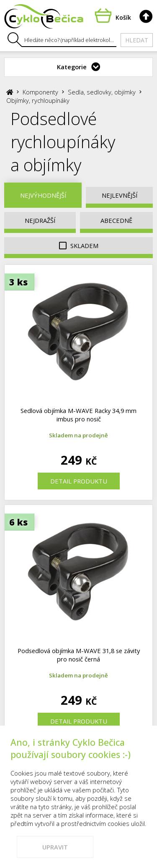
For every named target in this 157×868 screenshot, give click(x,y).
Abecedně (116, 220)
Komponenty (40, 92)
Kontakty (78, 764)
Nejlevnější (120, 195)
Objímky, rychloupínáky (38, 100)
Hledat (137, 40)
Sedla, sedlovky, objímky (102, 92)
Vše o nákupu (129, 764)
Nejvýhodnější (43, 195)
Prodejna (35, 764)
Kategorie (72, 67)
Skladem (79, 246)
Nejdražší (40, 220)
